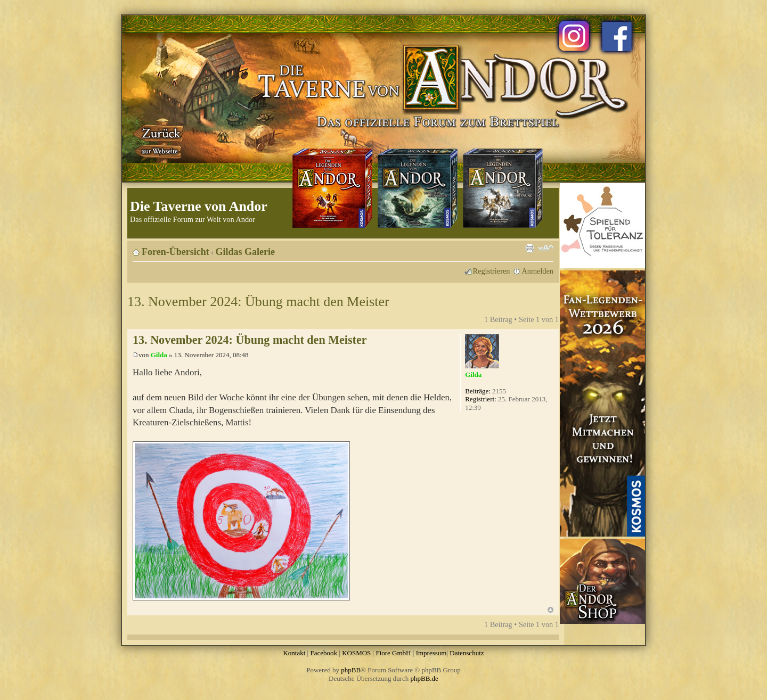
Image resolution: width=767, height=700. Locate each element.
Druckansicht (529, 248)
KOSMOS (356, 653)
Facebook (324, 653)
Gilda (159, 355)
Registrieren (492, 271)
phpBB (351, 670)
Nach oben (550, 610)
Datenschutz (467, 653)
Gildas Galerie (246, 252)
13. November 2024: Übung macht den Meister (258, 302)
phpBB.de (425, 678)
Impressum (431, 653)
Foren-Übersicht (176, 252)
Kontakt (294, 653)
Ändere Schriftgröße (546, 248)
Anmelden (537, 271)
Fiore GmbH (393, 653)
